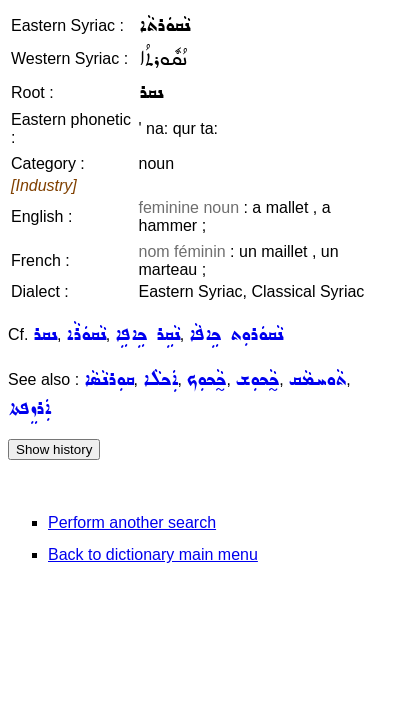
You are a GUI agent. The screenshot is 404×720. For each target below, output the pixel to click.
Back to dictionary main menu (153, 554)
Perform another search (132, 522)
